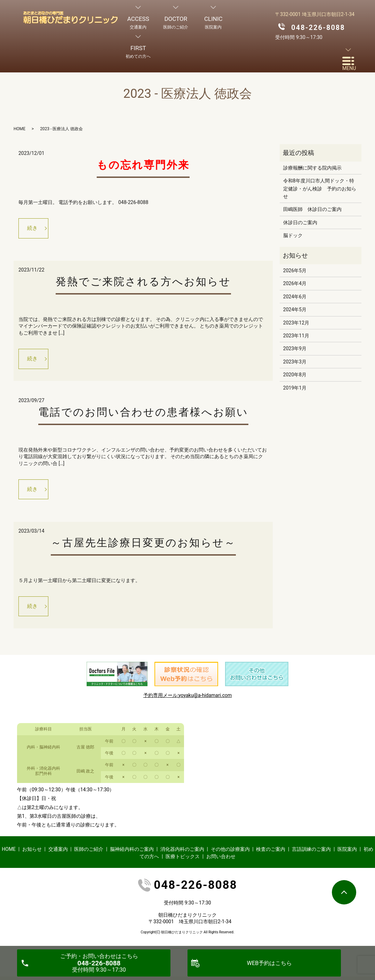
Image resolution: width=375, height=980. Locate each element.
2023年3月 (295, 362)
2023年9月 (295, 348)
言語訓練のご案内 (311, 853)
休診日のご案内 (300, 222)
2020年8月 (295, 375)
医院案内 (347, 853)
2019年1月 (295, 388)
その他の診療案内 (230, 853)
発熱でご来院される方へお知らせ (143, 283)
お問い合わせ (221, 860)
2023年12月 (296, 323)
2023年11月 (296, 336)
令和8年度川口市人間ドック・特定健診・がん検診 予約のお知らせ (320, 189)
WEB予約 (269, 963)
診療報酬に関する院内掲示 (312, 168)
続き (33, 229)
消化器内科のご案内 (182, 853)
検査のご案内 (271, 853)
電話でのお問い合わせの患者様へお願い (143, 414)
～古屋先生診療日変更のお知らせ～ (143, 545)
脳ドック (293, 235)
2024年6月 (295, 297)
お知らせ (32, 853)
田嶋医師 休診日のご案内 (312, 209)
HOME (19, 129)
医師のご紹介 (89, 853)
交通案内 (58, 853)
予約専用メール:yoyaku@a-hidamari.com (188, 699)
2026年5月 (295, 271)
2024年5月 (295, 309)
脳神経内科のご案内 (132, 853)
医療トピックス (183, 860)
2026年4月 (295, 283)
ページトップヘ (344, 892)
